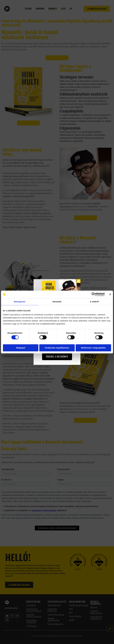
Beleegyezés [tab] (20, 302)
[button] (79, 281)
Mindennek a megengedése (93, 348)
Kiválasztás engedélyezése (57, 348)
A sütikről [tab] (94, 302)
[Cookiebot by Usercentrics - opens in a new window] (94, 294)
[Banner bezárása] (110, 294)
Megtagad (21, 348)
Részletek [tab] (57, 302)
